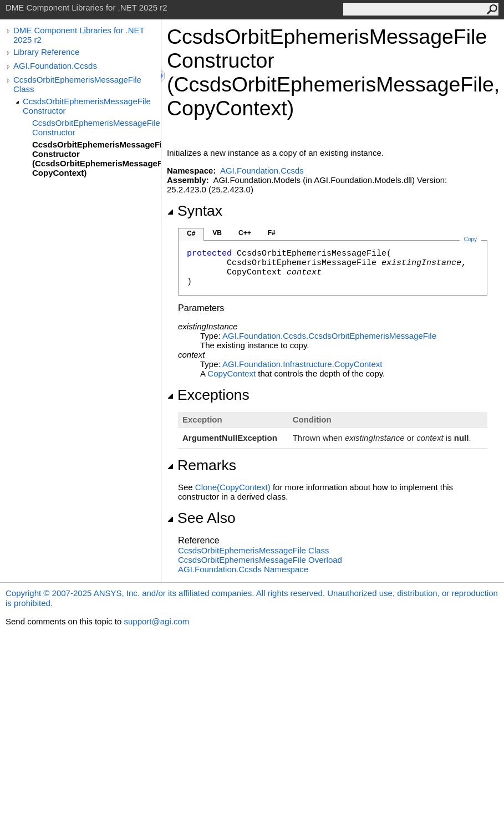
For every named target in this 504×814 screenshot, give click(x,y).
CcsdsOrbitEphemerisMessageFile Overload (260, 560)
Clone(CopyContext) (233, 487)
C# (191, 233)
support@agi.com (156, 621)
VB (217, 233)
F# (272, 233)
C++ (245, 233)
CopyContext (231, 373)
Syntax (195, 211)
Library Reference (46, 52)
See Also (201, 518)
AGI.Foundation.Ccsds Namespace (243, 569)
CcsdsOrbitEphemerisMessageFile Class (77, 84)
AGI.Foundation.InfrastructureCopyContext (302, 364)
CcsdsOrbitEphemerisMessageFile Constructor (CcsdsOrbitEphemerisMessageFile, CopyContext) (96, 159)
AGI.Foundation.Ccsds (55, 66)
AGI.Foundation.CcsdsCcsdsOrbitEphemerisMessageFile (329, 336)
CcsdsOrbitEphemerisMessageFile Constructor (87, 106)
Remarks (202, 465)
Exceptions (208, 395)
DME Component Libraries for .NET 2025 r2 (79, 35)
